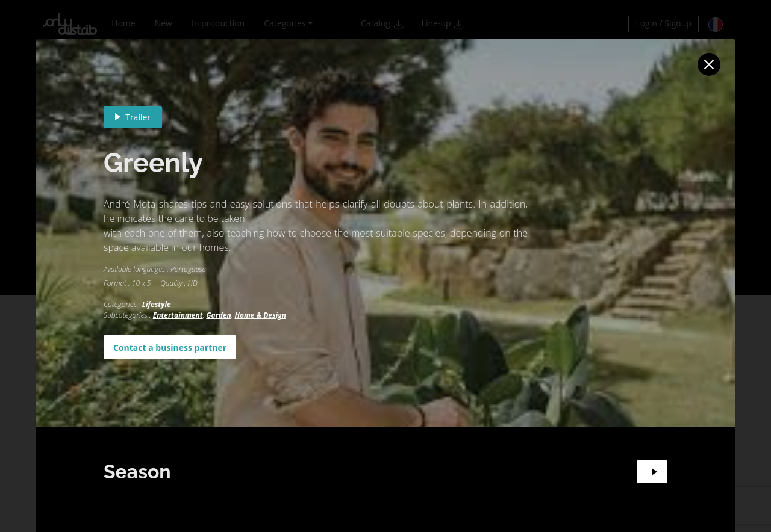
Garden (219, 315)
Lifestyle (157, 304)
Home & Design (261, 315)
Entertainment (178, 315)
